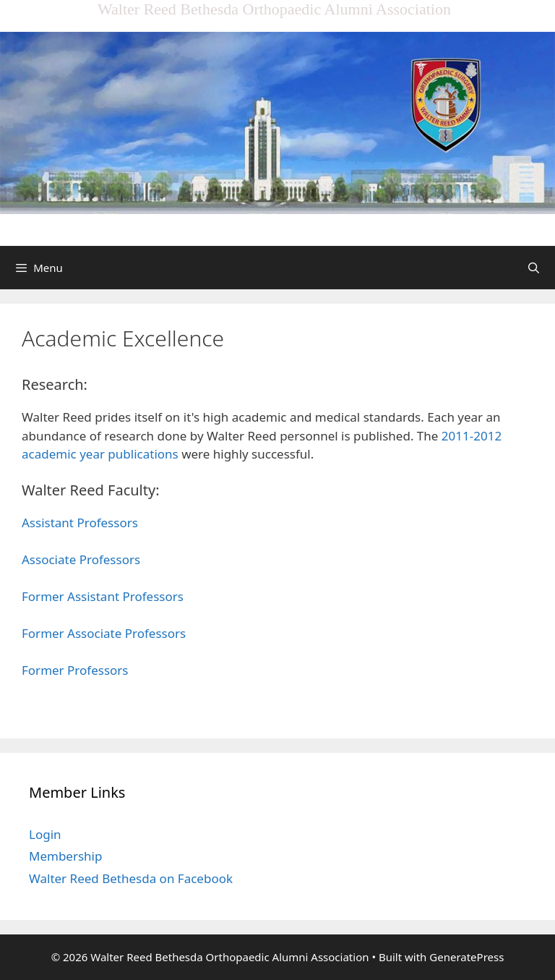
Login (45, 834)
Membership (65, 856)
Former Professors (75, 670)
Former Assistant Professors (103, 596)
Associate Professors (81, 559)
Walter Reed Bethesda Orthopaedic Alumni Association (274, 9)
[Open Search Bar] (534, 268)
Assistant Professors (80, 523)
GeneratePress (466, 957)
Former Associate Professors (104, 633)
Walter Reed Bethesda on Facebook (131, 878)
